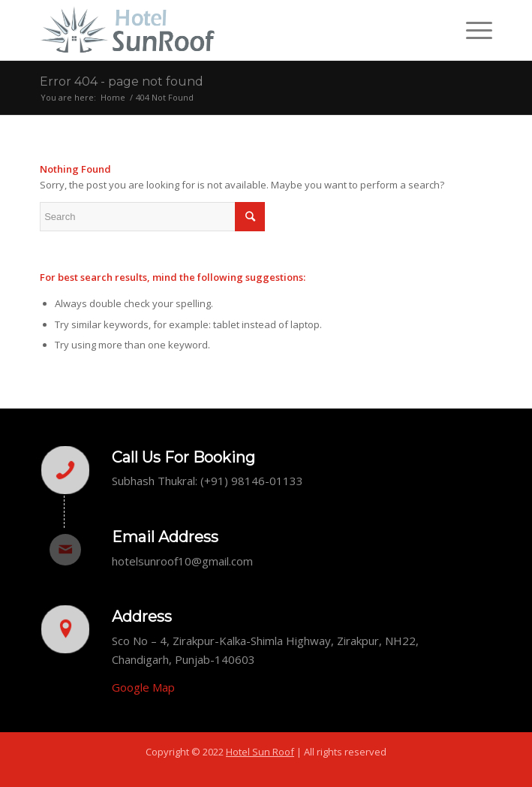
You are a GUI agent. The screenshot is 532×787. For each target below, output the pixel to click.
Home (113, 97)
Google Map (143, 687)
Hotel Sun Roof (260, 752)
